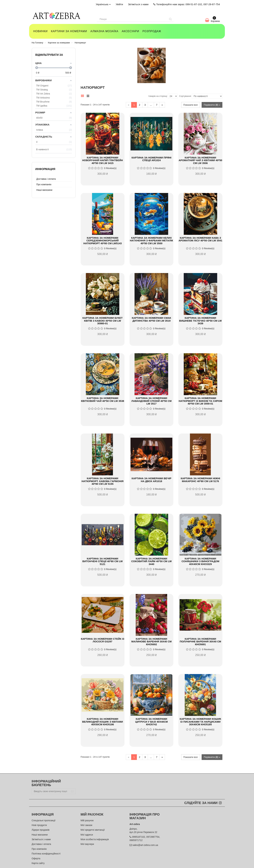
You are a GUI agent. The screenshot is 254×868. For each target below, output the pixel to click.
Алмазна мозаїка (104, 31)
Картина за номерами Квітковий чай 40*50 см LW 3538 (103, 399)
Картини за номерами (69, 31)
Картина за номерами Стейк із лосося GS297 (102, 640)
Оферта (36, 858)
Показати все (191, 105)
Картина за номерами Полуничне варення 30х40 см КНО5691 (200, 642)
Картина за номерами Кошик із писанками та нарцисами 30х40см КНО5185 (200, 722)
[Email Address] (50, 791)
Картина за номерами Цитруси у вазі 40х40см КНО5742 (151, 722)
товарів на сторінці (158, 96)
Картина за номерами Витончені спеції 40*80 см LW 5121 (102, 561)
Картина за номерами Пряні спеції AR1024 (151, 159)
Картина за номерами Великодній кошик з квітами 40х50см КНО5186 (102, 722)
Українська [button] (103, 4)
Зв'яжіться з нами (138, 4)
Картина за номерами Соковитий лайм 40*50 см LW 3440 (152, 561)
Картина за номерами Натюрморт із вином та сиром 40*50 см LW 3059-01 (200, 401)
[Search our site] (132, 19)
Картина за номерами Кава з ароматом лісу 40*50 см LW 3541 (200, 239)
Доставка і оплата (46, 179)
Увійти (119, 4)
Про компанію (44, 184)
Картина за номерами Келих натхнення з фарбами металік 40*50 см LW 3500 (151, 241)
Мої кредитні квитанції (93, 830)
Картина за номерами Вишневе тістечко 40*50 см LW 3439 (200, 321)
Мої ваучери (87, 844)
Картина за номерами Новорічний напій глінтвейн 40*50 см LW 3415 (102, 160)
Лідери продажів (40, 830)
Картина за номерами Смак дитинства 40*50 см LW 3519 (152, 319)
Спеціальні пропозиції (44, 820)
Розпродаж (152, 31)
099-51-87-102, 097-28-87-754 (203, 4)
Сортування (185, 96)
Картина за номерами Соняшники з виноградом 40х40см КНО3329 (200, 561)
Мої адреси (87, 835)
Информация (45, 169)
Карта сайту (38, 863)
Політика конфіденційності (46, 854)
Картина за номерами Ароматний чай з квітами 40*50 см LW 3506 (200, 160)
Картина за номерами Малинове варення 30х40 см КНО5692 (152, 642)
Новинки (40, 31)
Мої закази (87, 825)
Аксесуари (130, 31)
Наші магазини (44, 190)
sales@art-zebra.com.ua (145, 845)
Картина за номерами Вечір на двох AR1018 (151, 480)
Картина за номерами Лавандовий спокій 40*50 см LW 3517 (151, 401)
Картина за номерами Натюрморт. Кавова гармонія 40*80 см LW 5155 (103, 481)
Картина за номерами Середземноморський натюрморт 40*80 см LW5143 (102, 241)
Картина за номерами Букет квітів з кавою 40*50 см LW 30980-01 (103, 321)
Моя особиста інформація (95, 839)
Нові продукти (39, 825)
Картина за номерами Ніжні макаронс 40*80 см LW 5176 (200, 480)
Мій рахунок (87, 820)
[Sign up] (72, 791)
